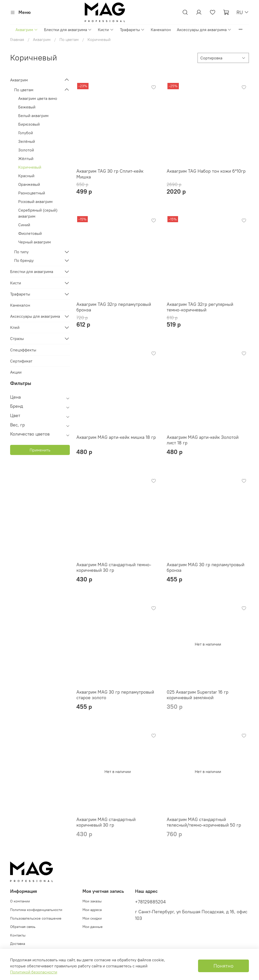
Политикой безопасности (34, 972)
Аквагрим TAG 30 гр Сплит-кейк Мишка (110, 174)
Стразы (17, 338)
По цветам (69, 39)
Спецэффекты (23, 350)
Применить (40, 450)
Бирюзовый (29, 124)
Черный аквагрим (35, 242)
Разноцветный (32, 193)
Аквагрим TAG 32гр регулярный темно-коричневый (200, 307)
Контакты (18, 935)
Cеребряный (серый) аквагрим (38, 213)
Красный (26, 176)
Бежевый (27, 107)
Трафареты (132, 30)
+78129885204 (150, 902)
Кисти (106, 30)
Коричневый (30, 167)
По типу (21, 252)
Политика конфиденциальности (36, 910)
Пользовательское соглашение (36, 918)
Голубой (26, 133)
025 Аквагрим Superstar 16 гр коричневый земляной (198, 695)
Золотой (26, 150)
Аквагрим (27, 30)
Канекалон (161, 30)
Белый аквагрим (33, 116)
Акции (16, 372)
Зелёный (27, 141)
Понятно (223, 966)
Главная (17, 39)
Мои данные (93, 927)
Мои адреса (92, 910)
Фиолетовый (30, 233)
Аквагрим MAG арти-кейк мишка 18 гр (116, 437)
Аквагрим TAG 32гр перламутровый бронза (114, 307)
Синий (24, 225)
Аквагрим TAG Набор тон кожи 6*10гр (206, 171)
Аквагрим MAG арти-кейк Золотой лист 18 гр (203, 440)
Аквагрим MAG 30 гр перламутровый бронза (206, 567)
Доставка (18, 944)
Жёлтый (26, 158)
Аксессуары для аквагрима (204, 30)
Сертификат (21, 361)
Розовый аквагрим (35, 201)
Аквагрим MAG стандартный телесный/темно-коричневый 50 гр (204, 822)
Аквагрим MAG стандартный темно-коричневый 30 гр (114, 567)
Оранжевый (29, 184)
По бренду (24, 260)
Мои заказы (92, 901)
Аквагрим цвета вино (38, 98)
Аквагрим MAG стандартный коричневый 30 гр (106, 822)
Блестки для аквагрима (68, 30)
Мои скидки (92, 918)
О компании (20, 901)
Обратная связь (23, 927)
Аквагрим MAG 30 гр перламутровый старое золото (115, 695)
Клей (15, 327)
